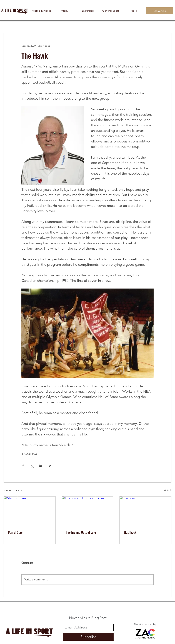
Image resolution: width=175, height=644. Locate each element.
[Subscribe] (160, 11)
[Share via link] (49, 466)
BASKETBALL (30, 454)
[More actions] (151, 46)
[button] (134, 11)
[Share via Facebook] (23, 466)
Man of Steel (16, 532)
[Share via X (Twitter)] (32, 466)
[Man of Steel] (30, 511)
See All (167, 490)
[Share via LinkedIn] (41, 466)
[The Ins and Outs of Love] (88, 511)
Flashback (130, 532)
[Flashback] (145, 511)
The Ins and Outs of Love (81, 532)
